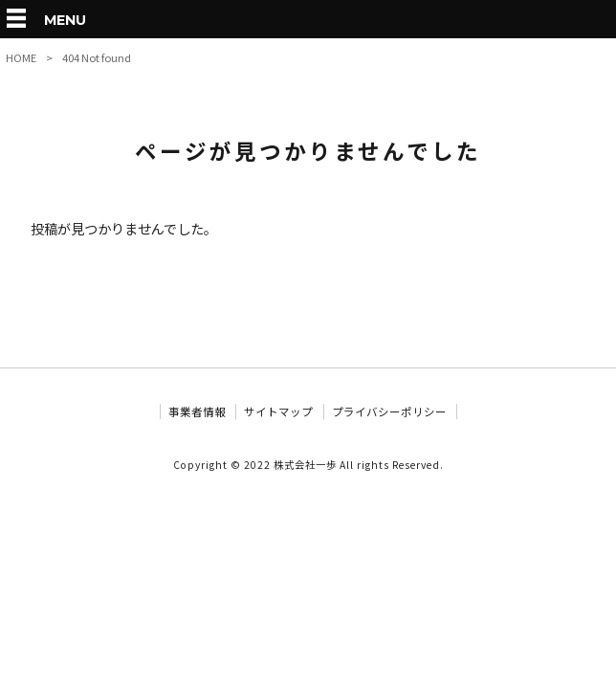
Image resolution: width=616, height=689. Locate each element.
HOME (21, 57)
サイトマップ (278, 411)
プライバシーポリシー (389, 411)
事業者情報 (197, 411)
